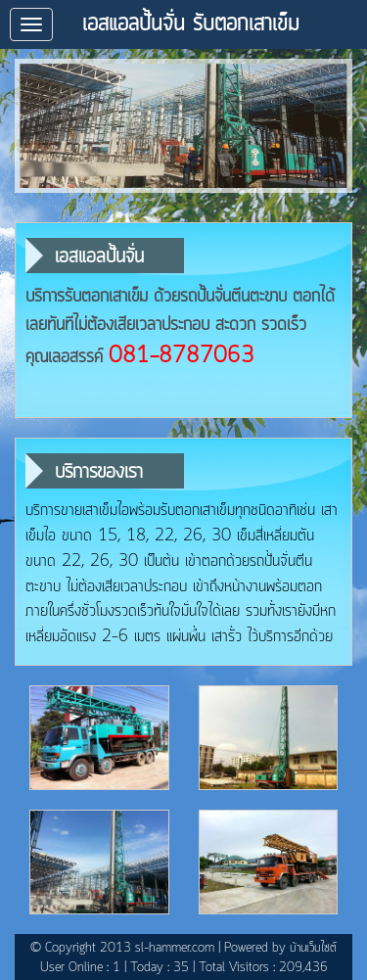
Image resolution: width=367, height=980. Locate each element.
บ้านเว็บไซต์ (313, 948)
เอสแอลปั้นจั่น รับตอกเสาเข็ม (191, 24)
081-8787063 (182, 356)
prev (39, 126)
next (328, 126)
